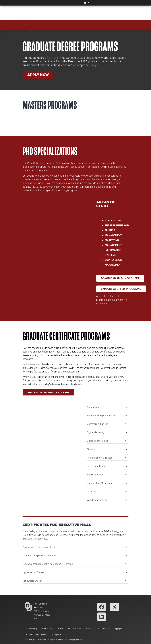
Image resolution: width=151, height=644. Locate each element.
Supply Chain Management (107, 483)
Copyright (118, 629)
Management (113, 235)
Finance (110, 230)
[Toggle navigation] (26, 25)
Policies (89, 629)
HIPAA (61, 629)
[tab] (108, 406)
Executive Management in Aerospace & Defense (75, 564)
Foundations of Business (107, 458)
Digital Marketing (107, 432)
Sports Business (107, 475)
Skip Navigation (0, 6)
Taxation (107, 492)
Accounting (113, 221)
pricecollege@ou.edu (74, 640)
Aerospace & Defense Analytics (75, 547)
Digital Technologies (107, 441)
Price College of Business (53, 640)
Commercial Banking (107, 424)
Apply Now (38, 74)
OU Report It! (56, 635)
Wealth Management (107, 500)
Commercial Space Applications (75, 555)
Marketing (112, 240)
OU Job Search (75, 629)
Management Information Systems (113, 250)
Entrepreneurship (117, 225)
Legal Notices (103, 629)
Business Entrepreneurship (107, 416)
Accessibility (32, 629)
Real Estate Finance (107, 466)
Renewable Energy (75, 581)
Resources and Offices (36, 635)
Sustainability (48, 629)
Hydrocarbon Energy (75, 572)
